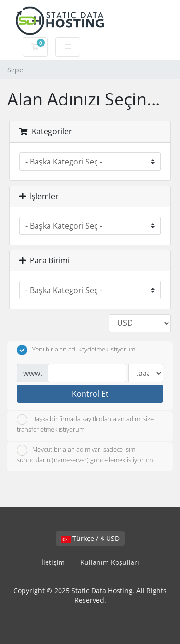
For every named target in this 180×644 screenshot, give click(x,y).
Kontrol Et (90, 394)
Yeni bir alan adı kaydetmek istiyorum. (77, 350)
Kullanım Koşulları (110, 562)
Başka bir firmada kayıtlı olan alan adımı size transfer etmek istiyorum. (85, 424)
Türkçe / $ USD (90, 538)
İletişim (53, 562)
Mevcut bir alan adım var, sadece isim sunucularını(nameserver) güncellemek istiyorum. (85, 455)
